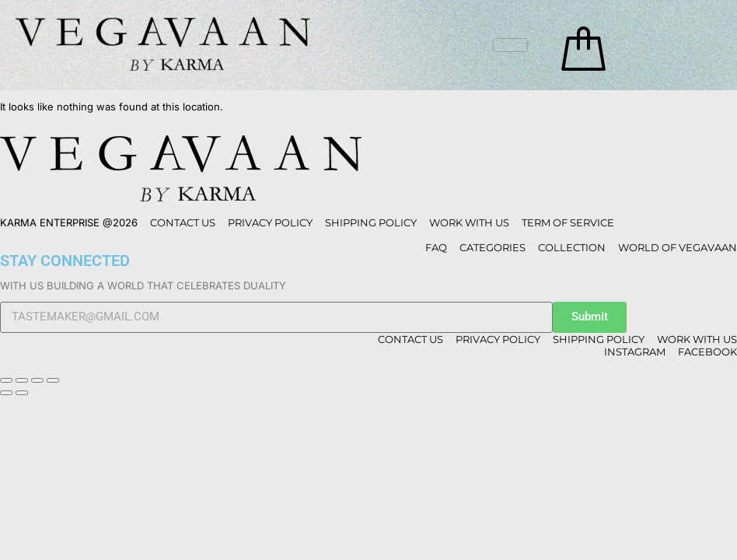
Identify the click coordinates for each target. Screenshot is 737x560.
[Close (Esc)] (53, 380)
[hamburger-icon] (510, 45)
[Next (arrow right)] (22, 393)
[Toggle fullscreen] (22, 380)
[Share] (37, 380)
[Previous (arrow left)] (6, 393)
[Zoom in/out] (6, 380)
